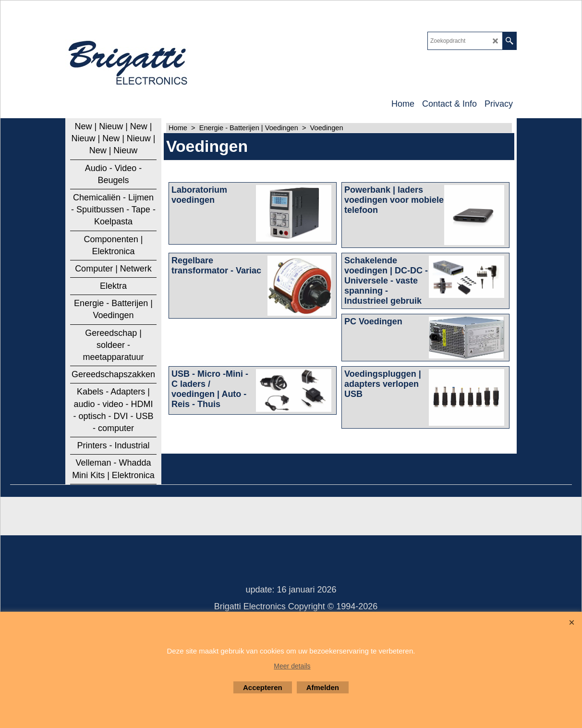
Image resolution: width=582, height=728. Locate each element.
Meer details (292, 666)
